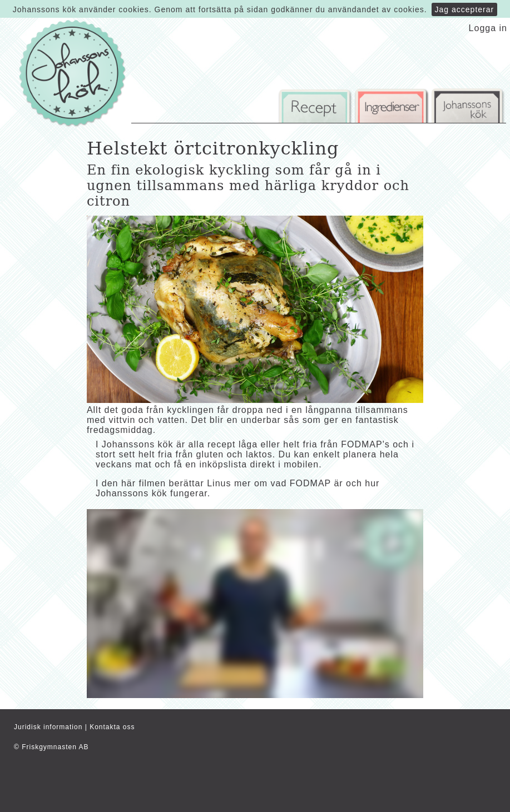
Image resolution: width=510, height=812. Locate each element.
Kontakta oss (112, 727)
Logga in (488, 28)
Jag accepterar (465, 9)
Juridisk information (48, 727)
